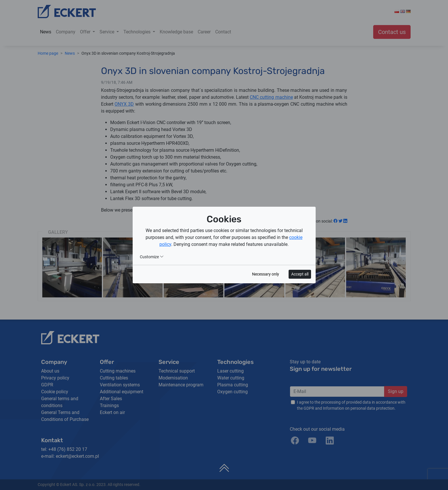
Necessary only (266, 274)
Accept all (300, 274)
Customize (152, 257)
